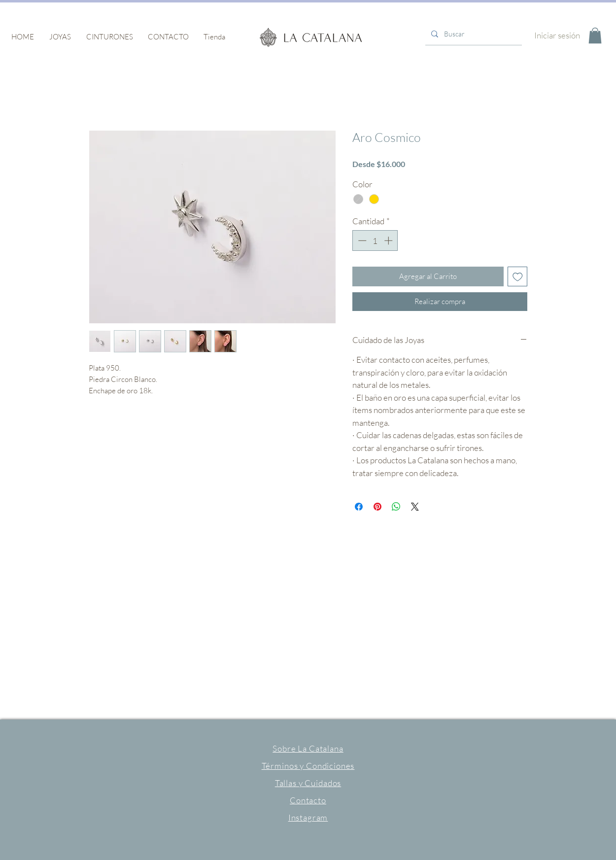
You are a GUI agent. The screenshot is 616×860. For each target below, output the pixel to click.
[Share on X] (415, 507)
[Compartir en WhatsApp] (396, 507)
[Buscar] (473, 34)
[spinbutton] (375, 241)
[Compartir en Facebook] (359, 507)
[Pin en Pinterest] (377, 507)
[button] (60, 37)
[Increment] (389, 241)
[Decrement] (361, 241)
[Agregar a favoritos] (518, 277)
